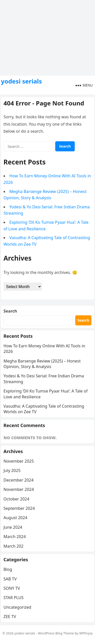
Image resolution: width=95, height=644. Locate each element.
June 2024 (13, 527)
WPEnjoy (86, 633)
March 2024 (15, 537)
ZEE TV (10, 617)
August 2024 (15, 518)
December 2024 (19, 480)
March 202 (14, 546)
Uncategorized (17, 607)
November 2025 (19, 461)
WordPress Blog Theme (56, 633)
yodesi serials (22, 81)
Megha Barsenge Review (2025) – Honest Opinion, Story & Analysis (42, 364)
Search (10, 311)
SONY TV (12, 588)
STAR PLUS (14, 598)
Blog (8, 569)
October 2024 (16, 499)
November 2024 (19, 489)
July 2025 (12, 470)
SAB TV (10, 579)
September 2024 (19, 508)
